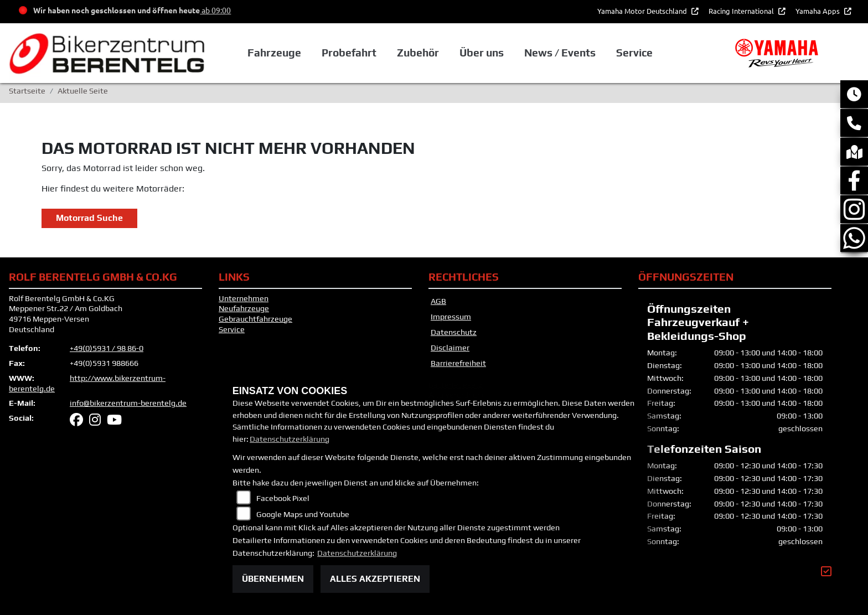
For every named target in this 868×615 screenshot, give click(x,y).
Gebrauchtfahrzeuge (255, 319)
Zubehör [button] (418, 53)
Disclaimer (450, 348)
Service (232, 329)
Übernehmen (273, 579)
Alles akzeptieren (375, 579)
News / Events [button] (560, 53)
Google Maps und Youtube (303, 514)
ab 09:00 (215, 10)
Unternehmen (244, 298)
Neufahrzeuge (244, 308)
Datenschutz (454, 332)
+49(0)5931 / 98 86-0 (107, 348)
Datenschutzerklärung (290, 439)
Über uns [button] (482, 53)
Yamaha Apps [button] (818, 11)
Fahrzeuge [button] (274, 53)
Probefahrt (349, 53)
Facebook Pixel (283, 498)
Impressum (451, 317)
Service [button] (634, 53)
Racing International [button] (742, 11)
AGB (438, 301)
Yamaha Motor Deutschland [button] (643, 11)
